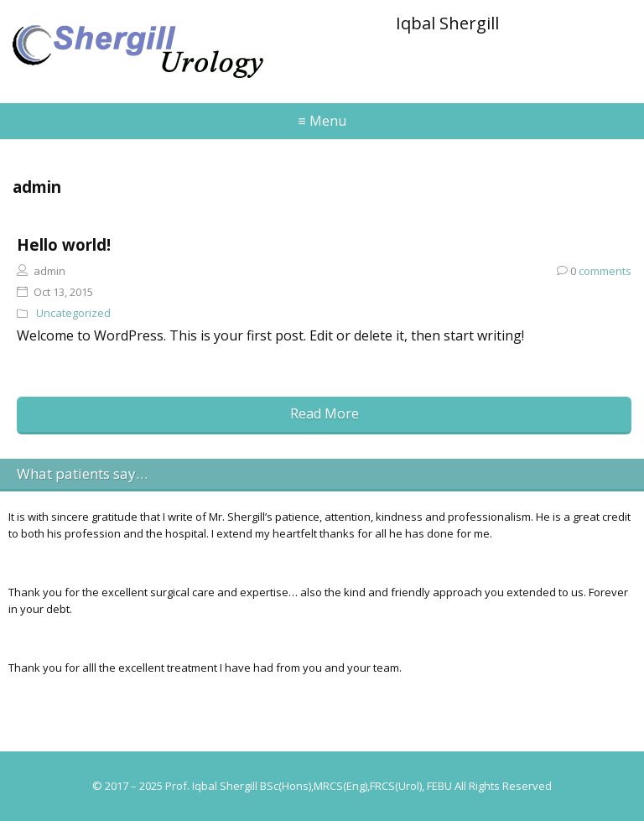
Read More (325, 413)
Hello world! (64, 244)
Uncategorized (73, 313)
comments (594, 271)
